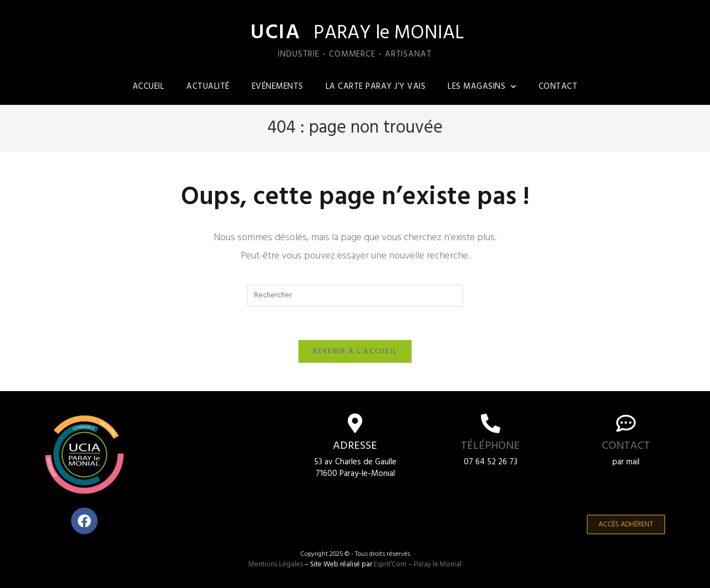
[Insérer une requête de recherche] (355, 296)
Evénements (278, 87)
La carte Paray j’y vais (376, 87)
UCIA (275, 33)
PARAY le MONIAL (391, 34)
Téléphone (490, 447)
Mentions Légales (276, 565)
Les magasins (482, 87)
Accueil (149, 87)
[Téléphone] (491, 424)
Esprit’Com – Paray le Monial (418, 565)
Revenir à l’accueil (355, 352)
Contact (558, 87)
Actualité (208, 87)
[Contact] (626, 424)
